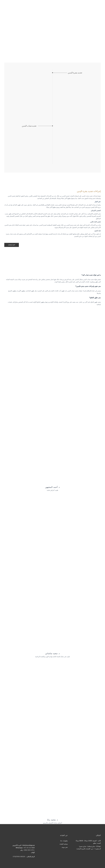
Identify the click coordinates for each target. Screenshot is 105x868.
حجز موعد (65, 847)
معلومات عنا (64, 841)
